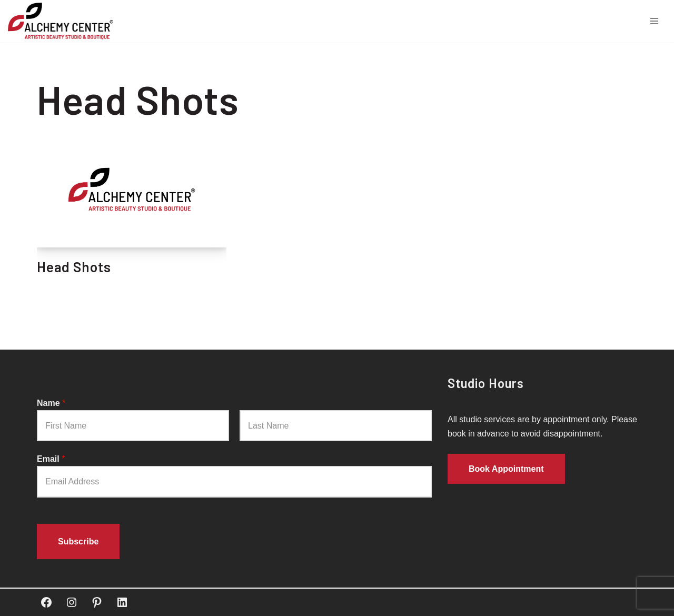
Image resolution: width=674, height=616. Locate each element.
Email (51, 459)
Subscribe (78, 542)
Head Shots (74, 267)
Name (51, 403)
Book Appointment (506, 469)
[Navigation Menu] (654, 21)
